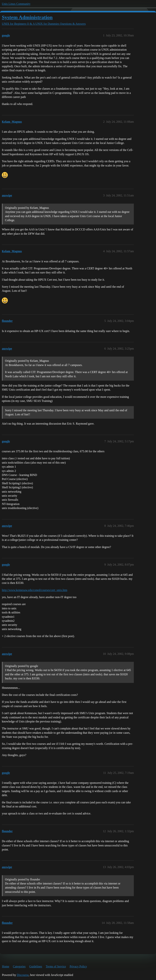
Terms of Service (56, 966)
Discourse (23, 975)
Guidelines (36, 966)
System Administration (27, 17)
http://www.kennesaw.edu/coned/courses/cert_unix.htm (35, 590)
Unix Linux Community (16, 4)
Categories (19, 966)
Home (6, 966)
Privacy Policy (78, 966)
